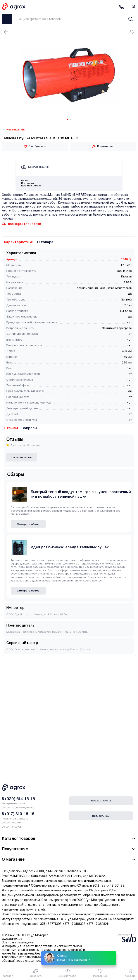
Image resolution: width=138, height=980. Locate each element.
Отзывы (11, 428)
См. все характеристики (21, 224)
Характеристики (19, 242)
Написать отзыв (22, 457)
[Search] (130, 19)
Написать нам (101, 816)
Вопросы (29, 428)
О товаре (45, 242)
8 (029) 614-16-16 (18, 799)
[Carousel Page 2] (70, 120)
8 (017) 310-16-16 (18, 814)
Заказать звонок (101, 801)
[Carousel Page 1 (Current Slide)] (68, 120)
